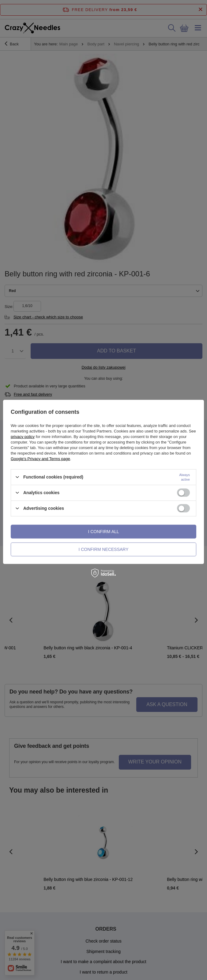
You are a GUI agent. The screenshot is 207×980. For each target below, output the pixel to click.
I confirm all (103, 532)
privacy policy (23, 436)
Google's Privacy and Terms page (40, 458)
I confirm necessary (103, 549)
